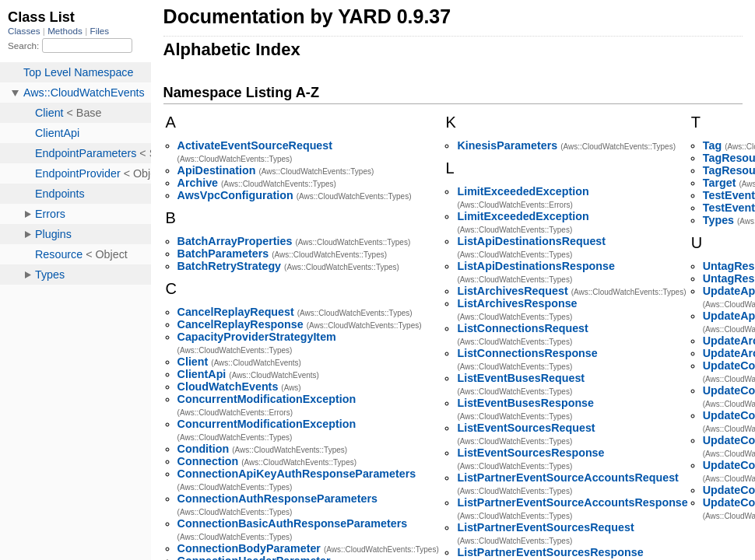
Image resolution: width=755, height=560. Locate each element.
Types (718, 220)
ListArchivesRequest (512, 291)
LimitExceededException (523, 191)
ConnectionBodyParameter (249, 548)
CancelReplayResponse (241, 324)
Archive (198, 183)
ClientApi (202, 374)
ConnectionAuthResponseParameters (277, 499)
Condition (204, 449)
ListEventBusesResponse (525, 403)
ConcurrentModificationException (267, 399)
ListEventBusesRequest (521, 378)
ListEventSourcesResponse (530, 453)
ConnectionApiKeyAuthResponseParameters (297, 474)
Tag (712, 145)
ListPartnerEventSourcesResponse (550, 552)
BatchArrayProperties (235, 241)
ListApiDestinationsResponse (536, 266)
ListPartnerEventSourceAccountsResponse (572, 502)
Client (193, 362)
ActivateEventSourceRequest (255, 145)
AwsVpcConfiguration (235, 195)
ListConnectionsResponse (527, 353)
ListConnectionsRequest (522, 328)
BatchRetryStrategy (229, 266)
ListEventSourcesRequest (526, 428)
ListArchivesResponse (517, 303)
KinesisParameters (507, 145)
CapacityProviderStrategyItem (257, 337)
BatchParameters (223, 254)
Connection (208, 461)
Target (720, 183)
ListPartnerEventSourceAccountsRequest (567, 478)
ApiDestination (217, 170)
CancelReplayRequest (236, 312)
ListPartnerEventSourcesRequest (545, 527)
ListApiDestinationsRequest (531, 241)
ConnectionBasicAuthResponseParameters (293, 523)
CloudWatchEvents (228, 387)
